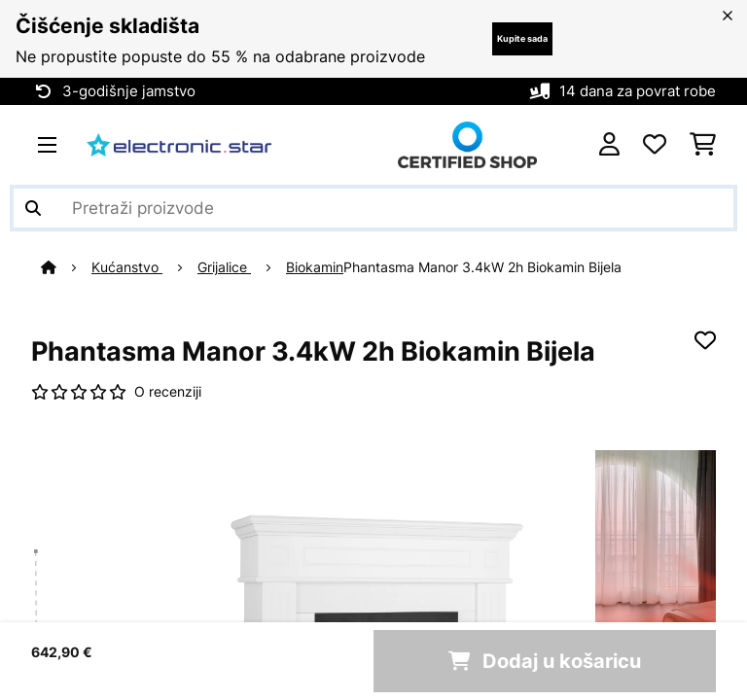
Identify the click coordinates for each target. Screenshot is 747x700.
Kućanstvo (127, 267)
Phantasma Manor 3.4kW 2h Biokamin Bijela (482, 267)
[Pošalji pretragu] (33, 208)
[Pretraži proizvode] (373, 208)
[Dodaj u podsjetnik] (705, 340)
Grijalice (224, 267)
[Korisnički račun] (609, 145)
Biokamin (315, 267)
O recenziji (168, 392)
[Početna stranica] (66, 267)
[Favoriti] (655, 145)
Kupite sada (522, 38)
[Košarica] (703, 145)
